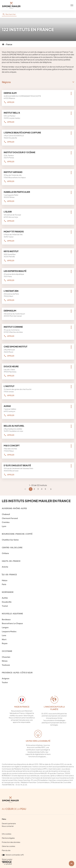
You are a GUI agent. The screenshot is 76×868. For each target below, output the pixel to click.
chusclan (38, 657)
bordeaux (38, 619)
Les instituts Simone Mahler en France (36, 501)
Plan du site (6, 850)
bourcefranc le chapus (38, 623)
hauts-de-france (11, 561)
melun (38, 580)
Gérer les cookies (8, 846)
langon (38, 627)
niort (38, 639)
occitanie (7, 651)
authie (38, 598)
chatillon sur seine (38, 540)
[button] (72, 5)
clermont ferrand (38, 518)
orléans (38, 553)
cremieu (38, 522)
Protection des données (11, 842)
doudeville (38, 602)
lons (38, 635)
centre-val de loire (12, 547)
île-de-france (9, 574)
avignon (38, 678)
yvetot (38, 606)
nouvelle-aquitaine (12, 614)
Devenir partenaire (9, 824)
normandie (8, 592)
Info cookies (7, 834)
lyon (38, 526)
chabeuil (38, 514)
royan (38, 643)
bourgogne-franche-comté (17, 534)
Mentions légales (8, 838)
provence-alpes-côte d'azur (17, 673)
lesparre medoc (38, 631)
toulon (38, 682)
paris (38, 584)
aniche (38, 567)
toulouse (38, 665)
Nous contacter (8, 826)
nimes (38, 661)
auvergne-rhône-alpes (14, 508)
